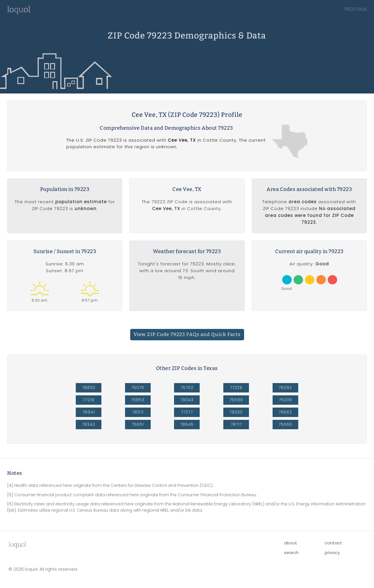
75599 (236, 400)
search (291, 553)
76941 (89, 412)
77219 (89, 400)
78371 (138, 412)
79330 (236, 412)
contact (333, 543)
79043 (187, 400)
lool (17, 544)
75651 (138, 424)
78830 (89, 388)
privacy (332, 553)
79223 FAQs (355, 9)
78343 (89, 424)
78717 (236, 424)
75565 (285, 424)
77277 (187, 412)
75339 (285, 400)
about (291, 543)
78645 (187, 424)
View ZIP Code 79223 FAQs (187, 334)
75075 (138, 388)
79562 (285, 412)
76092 (285, 388)
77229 (236, 388)
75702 (187, 388)
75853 (138, 400)
